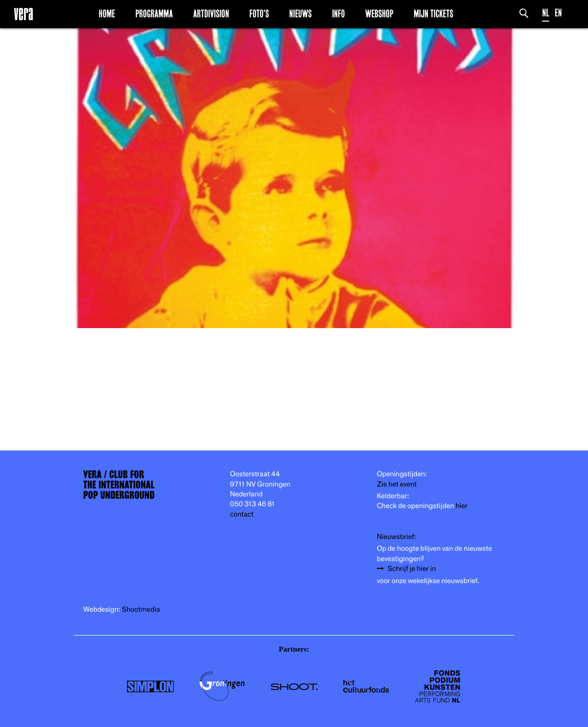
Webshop (379, 14)
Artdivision (211, 14)
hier (461, 506)
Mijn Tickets (433, 14)
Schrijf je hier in (412, 569)
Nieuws (300, 14)
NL (546, 13)
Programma (154, 14)
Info (339, 14)
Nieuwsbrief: (396, 537)
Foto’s (259, 14)
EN (558, 13)
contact (242, 514)
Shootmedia (141, 610)
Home (107, 14)
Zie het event (397, 484)
